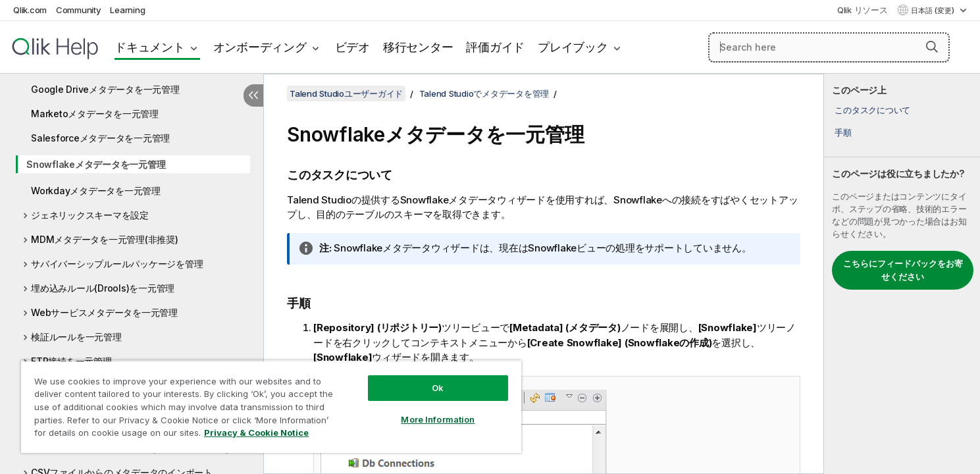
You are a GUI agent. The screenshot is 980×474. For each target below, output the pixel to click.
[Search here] (829, 47)
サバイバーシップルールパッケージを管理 (117, 264)
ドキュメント (150, 47)
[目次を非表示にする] (253, 95)
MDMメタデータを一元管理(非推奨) (105, 239)
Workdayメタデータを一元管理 (96, 191)
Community (79, 10)
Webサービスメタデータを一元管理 (104, 312)
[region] (271, 407)
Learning (127, 10)
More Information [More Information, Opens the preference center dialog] (438, 419)
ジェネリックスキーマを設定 (90, 215)
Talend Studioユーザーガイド (346, 93)
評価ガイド (495, 47)
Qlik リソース (863, 10)
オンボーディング (260, 47)
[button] (932, 47)
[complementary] (902, 274)
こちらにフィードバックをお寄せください (903, 270)
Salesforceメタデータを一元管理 (100, 138)
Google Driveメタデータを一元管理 (105, 89)
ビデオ (352, 47)
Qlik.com (30, 10)
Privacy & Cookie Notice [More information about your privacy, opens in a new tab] (256, 433)
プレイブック (573, 47)
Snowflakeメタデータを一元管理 (96, 164)
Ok (438, 388)
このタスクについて (872, 110)
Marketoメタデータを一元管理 (95, 114)
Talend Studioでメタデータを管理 (484, 93)
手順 (843, 132)
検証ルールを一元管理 (76, 337)
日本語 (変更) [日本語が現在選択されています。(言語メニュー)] (934, 11)
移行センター (418, 47)
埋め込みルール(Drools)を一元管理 (103, 288)
